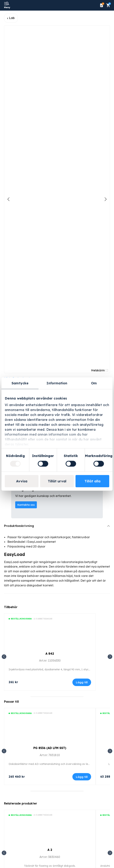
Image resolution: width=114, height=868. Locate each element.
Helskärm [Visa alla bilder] (99, 370)
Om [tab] (94, 383)
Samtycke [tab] (20, 383)
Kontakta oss (26, 505)
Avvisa (22, 481)
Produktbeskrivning (19, 526)
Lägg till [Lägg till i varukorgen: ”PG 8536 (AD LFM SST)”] (82, 777)
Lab (12, 18)
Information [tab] (57, 383)
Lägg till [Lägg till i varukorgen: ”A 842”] (82, 682)
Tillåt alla (92, 481)
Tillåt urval (57, 481)
